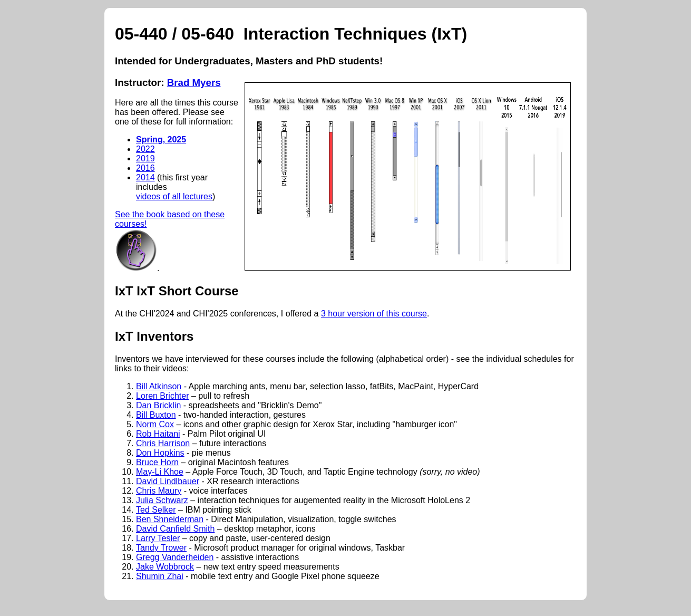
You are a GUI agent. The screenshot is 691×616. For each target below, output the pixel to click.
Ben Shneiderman (170, 519)
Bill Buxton (156, 415)
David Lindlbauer (168, 481)
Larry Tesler (158, 538)
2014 (145, 177)
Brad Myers (194, 83)
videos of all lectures (174, 196)
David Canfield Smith (175, 529)
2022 (145, 149)
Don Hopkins (160, 453)
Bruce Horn (157, 462)
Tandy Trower (161, 548)
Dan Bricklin (158, 405)
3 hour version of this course (374, 314)
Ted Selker (156, 510)
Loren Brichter (163, 396)
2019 (145, 158)
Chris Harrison (163, 443)
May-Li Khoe (160, 472)
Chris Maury (159, 491)
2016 (145, 168)
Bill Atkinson (159, 386)
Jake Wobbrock (165, 567)
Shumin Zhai (160, 576)
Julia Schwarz (162, 500)
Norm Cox (155, 424)
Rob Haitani (158, 434)
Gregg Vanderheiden (175, 557)
